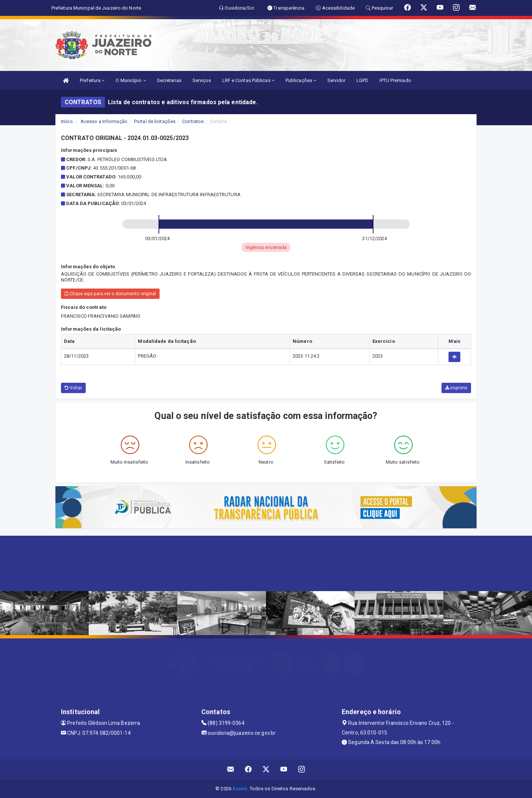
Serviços (202, 80)
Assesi (240, 789)
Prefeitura (92, 80)
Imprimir (456, 388)
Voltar (73, 388)
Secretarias (169, 80)
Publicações (301, 80)
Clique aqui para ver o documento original (110, 294)
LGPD (362, 80)
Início (67, 121)
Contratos (193, 121)
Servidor (336, 80)
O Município (131, 80)
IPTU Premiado (395, 80)
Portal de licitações (155, 121)
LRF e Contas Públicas (248, 80)
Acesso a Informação (104, 121)
